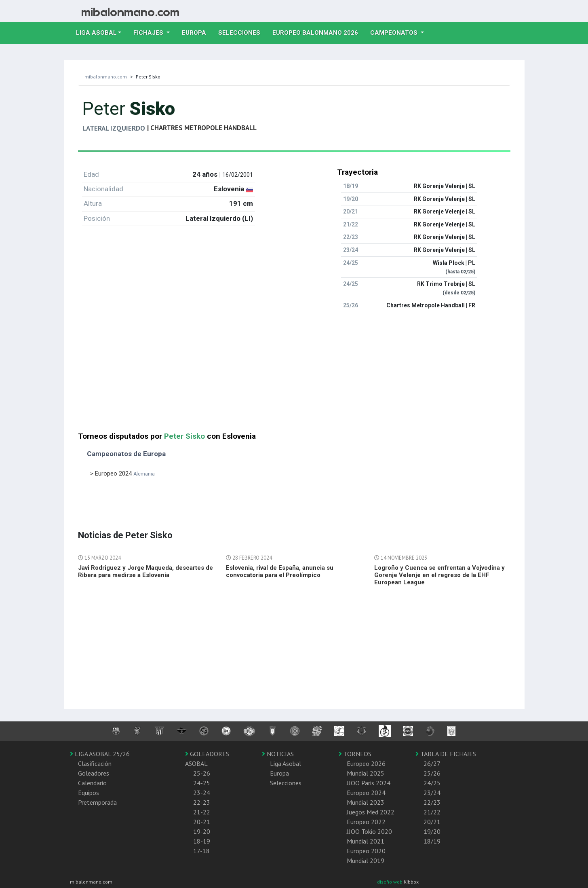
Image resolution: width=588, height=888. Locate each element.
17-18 (201, 851)
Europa (197, 32)
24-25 (202, 783)
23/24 (432, 793)
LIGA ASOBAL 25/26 (100, 754)
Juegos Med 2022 (371, 812)
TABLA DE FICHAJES (446, 754)
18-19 (202, 841)
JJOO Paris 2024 (369, 783)
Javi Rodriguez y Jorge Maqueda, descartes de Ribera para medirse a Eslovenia (145, 571)
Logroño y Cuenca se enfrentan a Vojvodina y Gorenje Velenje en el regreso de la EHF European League (439, 575)
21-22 (202, 812)
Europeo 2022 (366, 822)
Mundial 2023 (366, 802)
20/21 (432, 822)
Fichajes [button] (149, 33)
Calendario (92, 783)
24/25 (432, 783)
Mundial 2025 (366, 773)
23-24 (202, 793)
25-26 (202, 773)
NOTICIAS (278, 754)
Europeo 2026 (366, 763)
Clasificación (95, 763)
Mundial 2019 (366, 861)
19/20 (432, 831)
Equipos (89, 793)
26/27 (432, 763)
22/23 (432, 802)
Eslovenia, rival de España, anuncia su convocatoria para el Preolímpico (280, 571)
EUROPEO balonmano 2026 (318, 32)
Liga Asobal (286, 763)
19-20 (202, 831)
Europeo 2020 (366, 851)
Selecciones (242, 32)
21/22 (432, 812)
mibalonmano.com (106, 77)
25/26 (432, 773)
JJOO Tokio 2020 (369, 831)
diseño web (390, 882)
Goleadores (94, 773)
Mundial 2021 (366, 841)
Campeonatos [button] (395, 33)
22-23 (202, 802)
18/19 (432, 841)
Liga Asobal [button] (96, 33)
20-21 (202, 822)
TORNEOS (355, 754)
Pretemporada (97, 802)
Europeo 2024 (366, 793)
